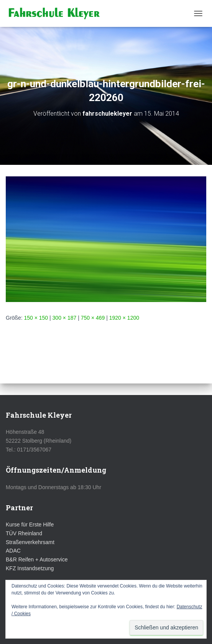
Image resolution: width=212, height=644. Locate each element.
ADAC (13, 551)
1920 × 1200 (124, 318)
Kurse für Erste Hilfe (30, 524)
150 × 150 (36, 318)
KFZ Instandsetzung (30, 568)
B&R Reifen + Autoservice (37, 559)
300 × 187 (65, 318)
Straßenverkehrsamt (30, 542)
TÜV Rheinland (24, 533)
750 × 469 (93, 318)
